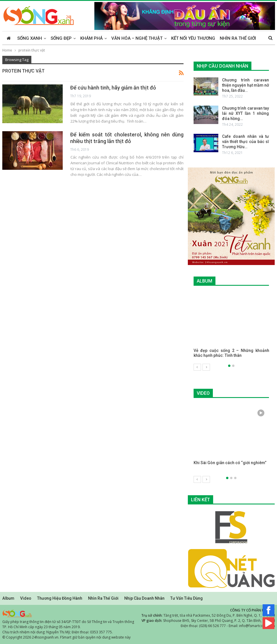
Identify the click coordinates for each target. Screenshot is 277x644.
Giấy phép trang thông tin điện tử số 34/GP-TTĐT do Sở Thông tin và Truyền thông (68, 621)
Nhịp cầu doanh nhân (144, 598)
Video (26, 598)
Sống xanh (30, 38)
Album (8, 598)
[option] (231, 328)
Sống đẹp (61, 38)
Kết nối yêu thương (193, 38)
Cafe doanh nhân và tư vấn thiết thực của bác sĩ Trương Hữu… (246, 142)
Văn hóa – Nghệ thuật (137, 38)
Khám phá (91, 38)
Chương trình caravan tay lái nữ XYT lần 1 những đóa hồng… (246, 113)
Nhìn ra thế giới (238, 38)
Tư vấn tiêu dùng (187, 598)
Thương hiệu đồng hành (60, 598)
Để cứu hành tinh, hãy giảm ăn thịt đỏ (113, 88)
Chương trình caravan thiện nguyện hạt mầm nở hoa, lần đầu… (246, 85)
